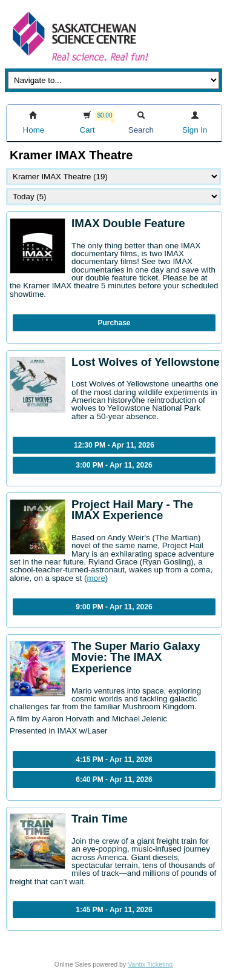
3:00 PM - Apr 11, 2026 (114, 465)
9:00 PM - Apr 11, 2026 (114, 607)
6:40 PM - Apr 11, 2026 (114, 780)
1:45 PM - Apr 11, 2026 (114, 910)
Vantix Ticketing (150, 964)
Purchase (114, 323)
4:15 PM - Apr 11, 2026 (114, 760)
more (96, 578)
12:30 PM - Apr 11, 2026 (114, 445)
